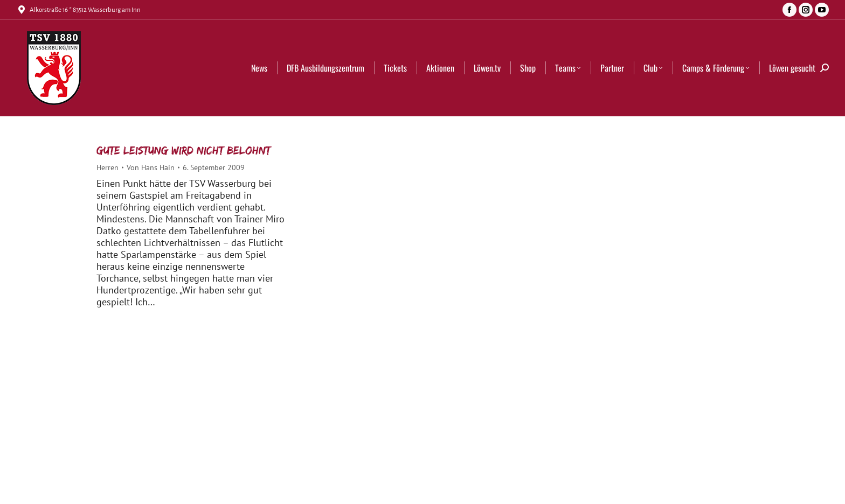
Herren (108, 167)
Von (151, 167)
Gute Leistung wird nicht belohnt (183, 150)
